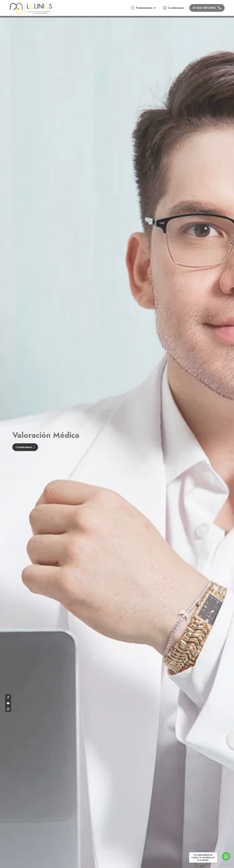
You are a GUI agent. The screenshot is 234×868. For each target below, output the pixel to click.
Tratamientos (142, 8)
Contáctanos (174, 8)
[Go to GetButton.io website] (226, 865)
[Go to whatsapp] (226, 856)
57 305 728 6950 (207, 8)
